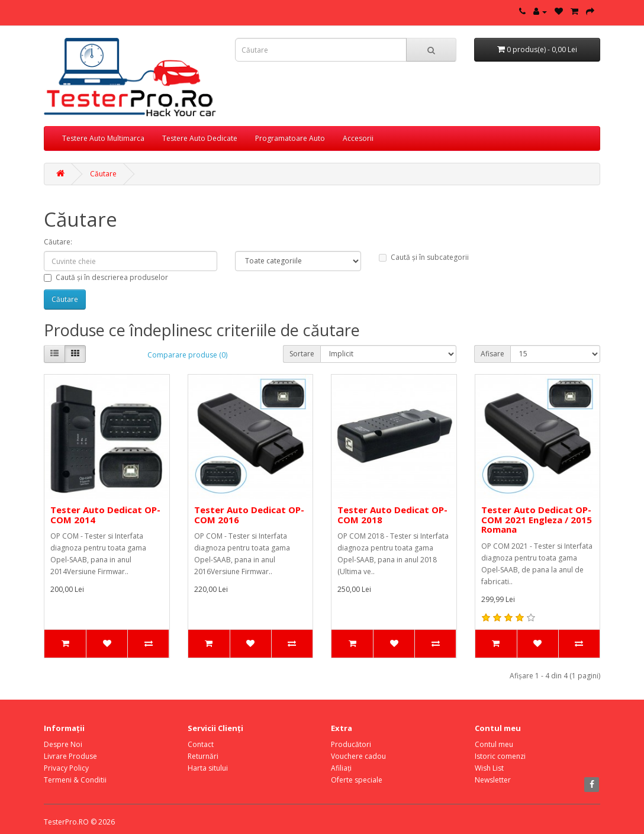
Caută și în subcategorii (424, 257)
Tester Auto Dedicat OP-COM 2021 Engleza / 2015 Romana (537, 519)
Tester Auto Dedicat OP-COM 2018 (392, 515)
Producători (351, 744)
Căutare (103, 174)
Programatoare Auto (290, 138)
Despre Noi (63, 744)
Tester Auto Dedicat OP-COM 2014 (105, 515)
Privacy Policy (66, 768)
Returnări (203, 756)
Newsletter (493, 780)
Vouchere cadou (358, 756)
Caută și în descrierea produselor (106, 277)
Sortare (302, 354)
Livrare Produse (70, 756)
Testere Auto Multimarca (103, 138)
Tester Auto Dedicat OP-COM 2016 (249, 515)
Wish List (489, 768)
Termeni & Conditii (75, 780)
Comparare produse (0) (187, 355)
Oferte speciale (357, 780)
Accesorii (358, 138)
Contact (201, 744)
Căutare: (58, 242)
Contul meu (494, 744)
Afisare (492, 354)
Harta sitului (208, 768)
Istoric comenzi (500, 756)
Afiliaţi (341, 768)
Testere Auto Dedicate (200, 138)
